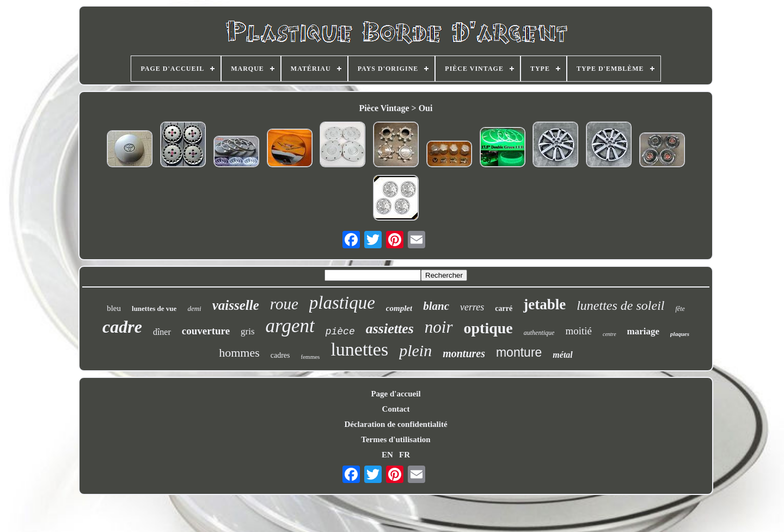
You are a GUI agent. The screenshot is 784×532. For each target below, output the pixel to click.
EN (387, 455)
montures (464, 353)
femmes (311, 357)
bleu (114, 308)
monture (519, 352)
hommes (239, 353)
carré (504, 308)
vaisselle (236, 305)
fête (680, 309)
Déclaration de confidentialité (396, 424)
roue (284, 304)
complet (399, 308)
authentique (539, 333)
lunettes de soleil (620, 305)
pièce (340, 332)
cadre (122, 327)
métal (562, 355)
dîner (162, 332)
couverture (206, 331)
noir (439, 327)
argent (290, 326)
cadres (280, 355)
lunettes (359, 349)
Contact (396, 409)
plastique (342, 303)
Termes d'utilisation (396, 439)
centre (610, 334)
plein (415, 350)
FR (405, 455)
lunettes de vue (154, 308)
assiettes (390, 329)
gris (248, 331)
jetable (544, 304)
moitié (578, 331)
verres (472, 307)
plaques (680, 334)
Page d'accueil (396, 394)
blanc (436, 306)
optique (488, 328)
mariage (643, 331)
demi (194, 308)
